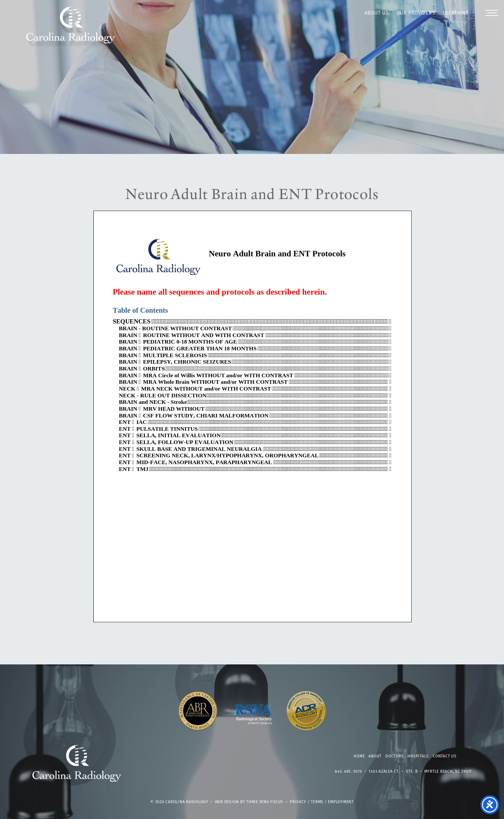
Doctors (394, 756)
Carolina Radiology (71, 29)
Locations (456, 13)
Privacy (298, 802)
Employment (341, 802)
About (375, 756)
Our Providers (416, 13)
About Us (377, 13)
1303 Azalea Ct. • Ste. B (393, 772)
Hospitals (418, 756)
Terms (317, 802)
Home (359, 756)
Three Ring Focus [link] (265, 802)
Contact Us (445, 756)
